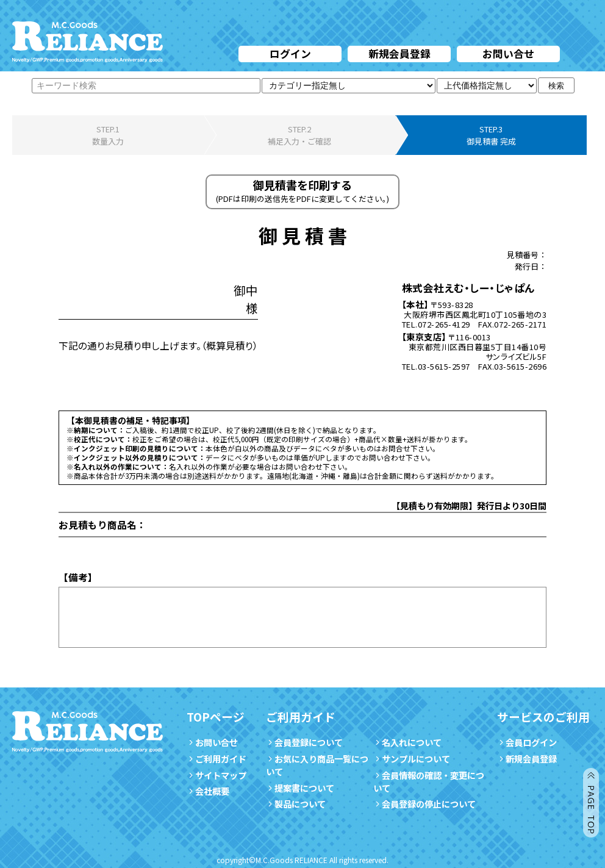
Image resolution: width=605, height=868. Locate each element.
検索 (556, 86)
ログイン (290, 53)
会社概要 (208, 791)
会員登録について (304, 742)
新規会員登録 (399, 53)
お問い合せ (508, 53)
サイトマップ (217, 775)
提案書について (300, 788)
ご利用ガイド (217, 759)
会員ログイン (527, 742)
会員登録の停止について (429, 804)
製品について (296, 804)
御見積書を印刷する (302, 191)
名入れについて (407, 742)
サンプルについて (412, 759)
